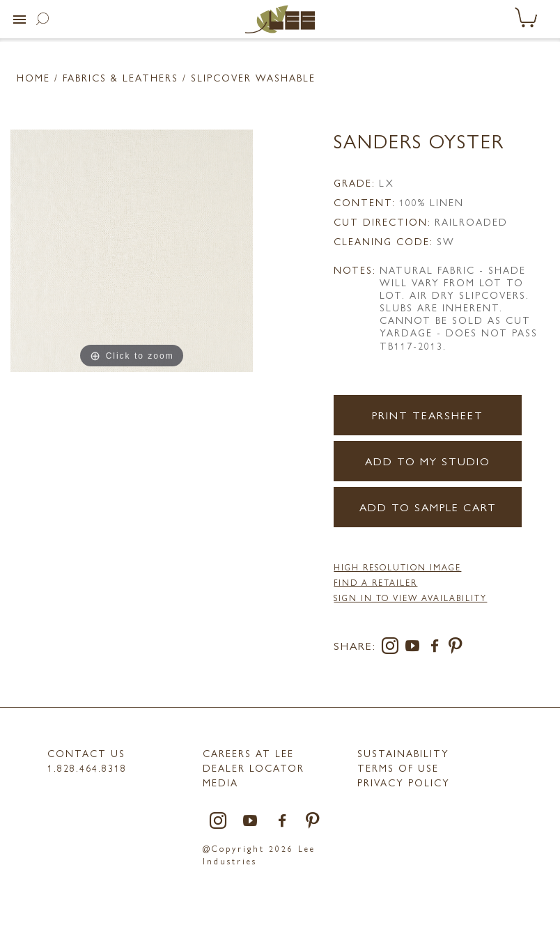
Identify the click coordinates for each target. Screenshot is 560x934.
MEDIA (220, 782)
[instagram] (393, 648)
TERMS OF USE (398, 768)
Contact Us (86, 753)
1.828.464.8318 (87, 768)
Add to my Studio (428, 461)
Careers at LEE (248, 753)
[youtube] (415, 648)
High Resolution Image (397, 567)
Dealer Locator (254, 768)
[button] (20, 20)
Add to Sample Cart (428, 507)
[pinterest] (456, 648)
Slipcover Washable (253, 77)
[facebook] (437, 648)
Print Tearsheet (428, 415)
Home (33, 77)
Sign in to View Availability (410, 598)
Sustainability (403, 753)
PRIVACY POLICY (404, 782)
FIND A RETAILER (375, 582)
